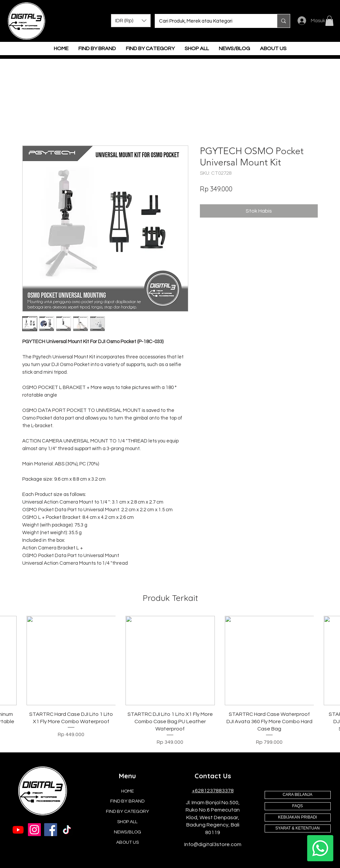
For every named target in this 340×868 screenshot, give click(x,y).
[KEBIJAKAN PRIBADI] (298, 818)
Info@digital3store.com (213, 844)
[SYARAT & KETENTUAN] (298, 828)
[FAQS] (298, 806)
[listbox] (131, 21)
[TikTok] (67, 830)
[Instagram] (34, 830)
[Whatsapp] (320, 848)
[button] (131, 21)
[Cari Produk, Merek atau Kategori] (211, 21)
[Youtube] (18, 830)
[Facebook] (51, 830)
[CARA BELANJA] (298, 795)
